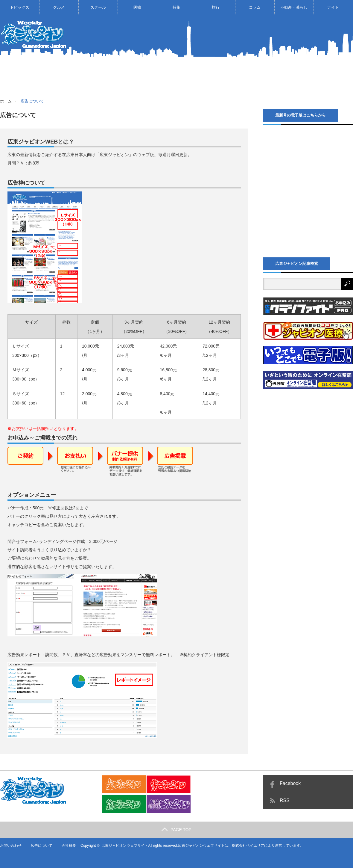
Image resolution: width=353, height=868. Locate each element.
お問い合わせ (11, 846)
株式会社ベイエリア (248, 846)
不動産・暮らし (294, 7)
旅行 (216, 7)
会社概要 (69, 846)
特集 (176, 7)
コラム (255, 7)
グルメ (59, 7)
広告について (42, 846)
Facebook (290, 783)
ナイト (333, 7)
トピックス (20, 7)
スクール (98, 7)
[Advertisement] (306, 61)
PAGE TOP (176, 830)
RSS (285, 800)
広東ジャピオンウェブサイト (125, 846)
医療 (137, 7)
